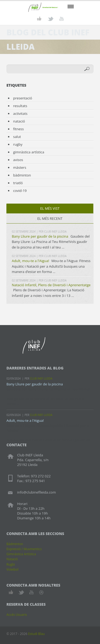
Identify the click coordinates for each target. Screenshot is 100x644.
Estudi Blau (36, 634)
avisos (18, 160)
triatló (18, 183)
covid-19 (20, 191)
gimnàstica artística (29, 152)
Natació (12, 559)
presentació (23, 98)
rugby (18, 144)
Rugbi (11, 564)
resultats (20, 106)
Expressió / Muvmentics (24, 549)
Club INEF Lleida (55, 231)
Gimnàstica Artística (21, 554)
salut (17, 137)
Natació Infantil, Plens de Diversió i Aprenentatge (51, 285)
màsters (20, 167)
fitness (18, 129)
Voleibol (12, 569)
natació (19, 121)
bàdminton (22, 175)
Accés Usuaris (17, 615)
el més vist (50, 208)
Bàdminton (15, 544)
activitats (20, 113)
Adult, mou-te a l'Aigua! (30, 261)
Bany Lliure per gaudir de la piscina (40, 236)
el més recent (50, 218)
